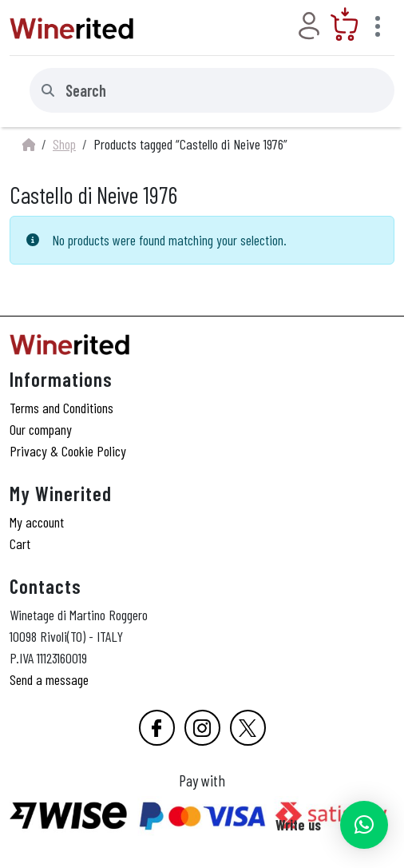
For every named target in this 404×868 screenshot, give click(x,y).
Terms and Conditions (61, 408)
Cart (20, 543)
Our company (41, 429)
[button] (364, 825)
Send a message (49, 679)
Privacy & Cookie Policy (68, 451)
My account (37, 522)
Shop (64, 144)
